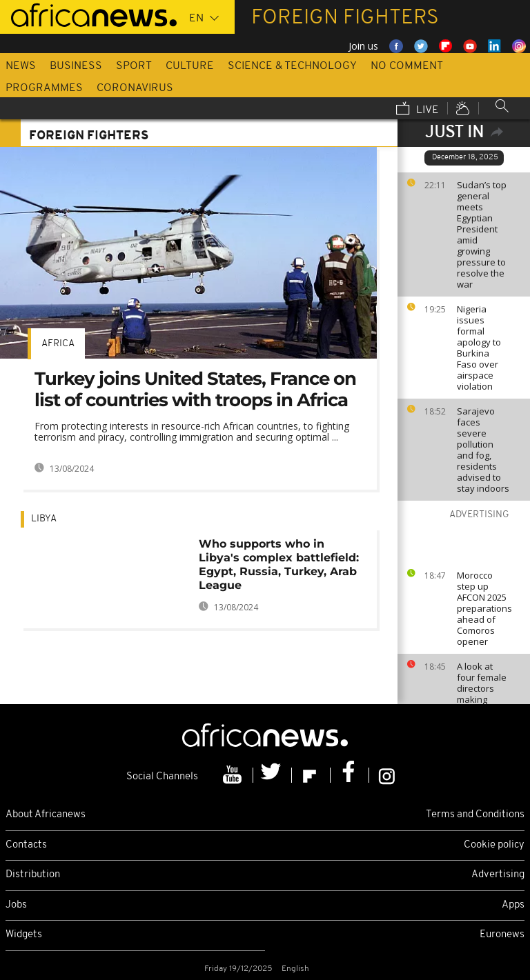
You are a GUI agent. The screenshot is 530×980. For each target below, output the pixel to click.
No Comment (407, 66)
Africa (58, 344)
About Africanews (46, 815)
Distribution (33, 875)
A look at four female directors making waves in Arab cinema (483, 694)
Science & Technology (292, 66)
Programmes (44, 88)
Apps (513, 905)
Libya (44, 519)
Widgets (24, 935)
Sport (134, 66)
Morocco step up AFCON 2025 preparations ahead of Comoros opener (484, 608)
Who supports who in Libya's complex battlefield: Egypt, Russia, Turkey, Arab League (279, 564)
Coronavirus (135, 88)
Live (418, 110)
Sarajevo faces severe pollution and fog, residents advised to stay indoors (483, 450)
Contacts (26, 845)
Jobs (16, 905)
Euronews (502, 935)
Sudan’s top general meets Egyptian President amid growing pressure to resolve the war (482, 234)
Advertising (498, 875)
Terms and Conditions (475, 815)
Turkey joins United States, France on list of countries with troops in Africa (195, 389)
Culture (190, 66)
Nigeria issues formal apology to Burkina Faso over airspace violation (479, 348)
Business (76, 66)
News (21, 66)
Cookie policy (494, 845)
